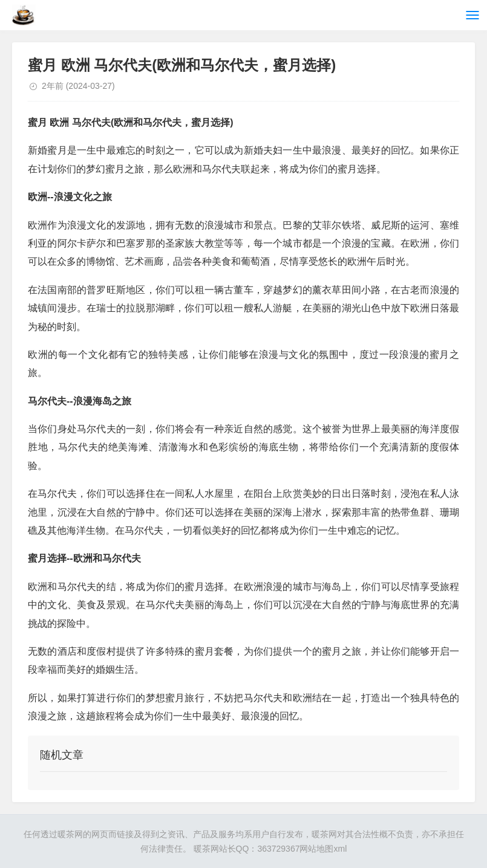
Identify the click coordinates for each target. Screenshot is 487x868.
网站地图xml (323, 849)
